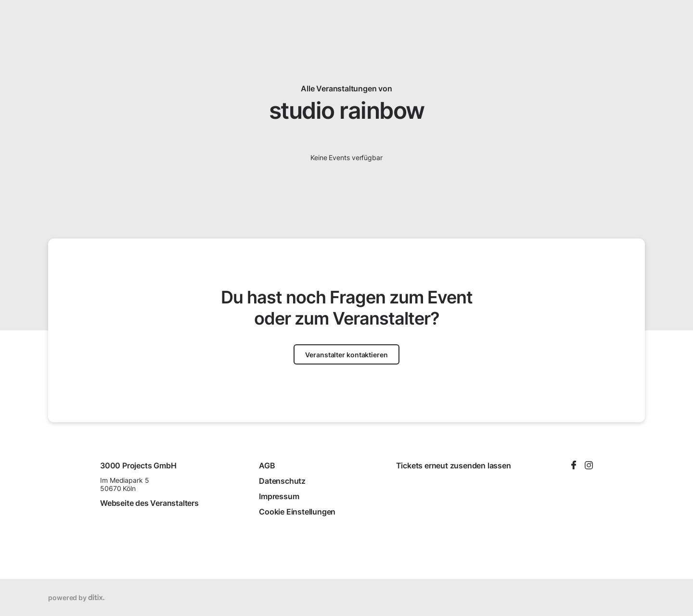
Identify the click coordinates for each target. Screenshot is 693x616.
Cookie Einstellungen (297, 512)
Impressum (279, 496)
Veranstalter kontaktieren (346, 355)
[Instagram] (589, 466)
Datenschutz (282, 481)
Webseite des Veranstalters (149, 503)
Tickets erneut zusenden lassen (454, 465)
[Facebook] (574, 466)
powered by (76, 597)
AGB (267, 465)
